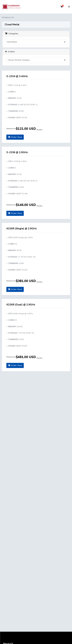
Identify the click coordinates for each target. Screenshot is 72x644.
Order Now (15, 137)
